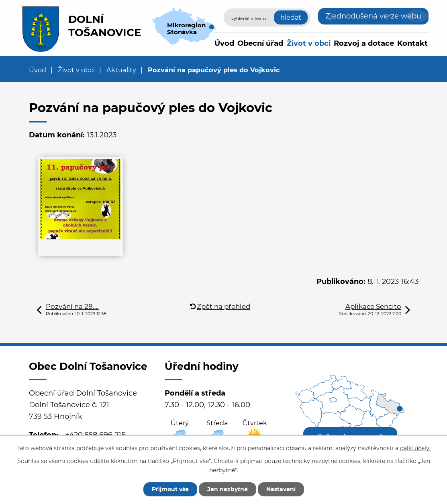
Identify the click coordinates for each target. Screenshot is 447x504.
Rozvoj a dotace (364, 43)
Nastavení (281, 489)
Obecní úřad (260, 43)
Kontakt (412, 43)
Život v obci (309, 43)
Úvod (224, 43)
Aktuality (121, 70)
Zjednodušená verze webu (373, 16)
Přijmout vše (170, 489)
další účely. (415, 448)
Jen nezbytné (228, 489)
